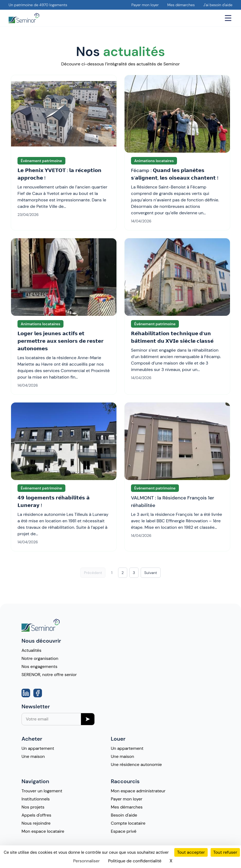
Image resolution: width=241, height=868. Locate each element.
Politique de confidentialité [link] (135, 861)
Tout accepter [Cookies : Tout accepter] (191, 852)
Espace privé (124, 831)
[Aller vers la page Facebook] (38, 693)
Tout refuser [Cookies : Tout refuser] (225, 852)
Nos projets (33, 807)
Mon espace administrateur (138, 791)
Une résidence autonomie (136, 764)
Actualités (31, 650)
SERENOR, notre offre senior (49, 675)
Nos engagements (39, 666)
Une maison (33, 756)
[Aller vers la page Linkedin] (26, 693)
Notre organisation (40, 658)
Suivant (151, 573)
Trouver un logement (42, 791)
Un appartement (38, 748)
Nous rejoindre (36, 823)
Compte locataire (128, 823)
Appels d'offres (36, 815)
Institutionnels (36, 799)
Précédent (93, 573)
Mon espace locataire (43, 831)
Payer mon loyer (145, 5)
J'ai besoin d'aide (218, 5)
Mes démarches (181, 5)
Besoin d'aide (124, 815)
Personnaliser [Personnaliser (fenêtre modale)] (86, 861)
